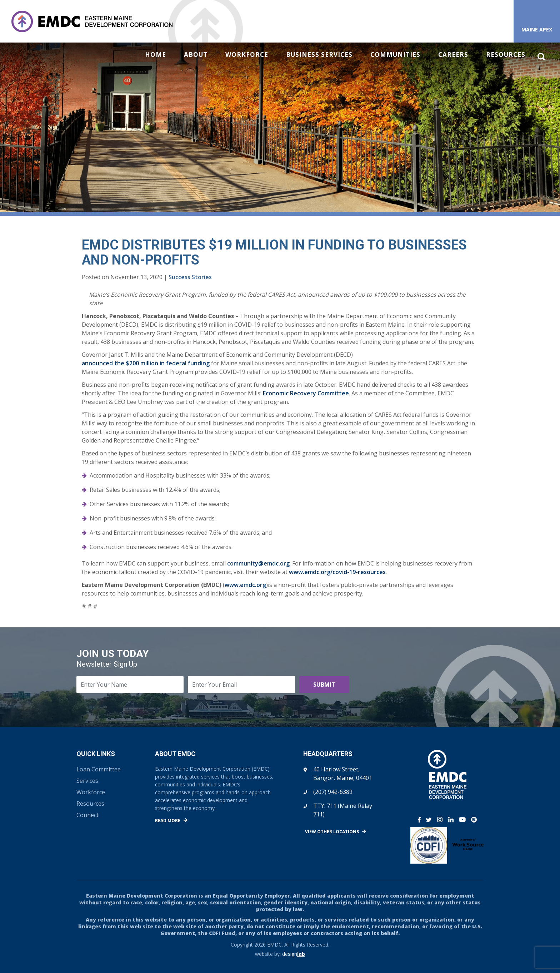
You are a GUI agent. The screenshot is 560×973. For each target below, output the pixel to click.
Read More (168, 821)
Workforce (247, 55)
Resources (506, 55)
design (294, 954)
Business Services (319, 55)
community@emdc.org (258, 563)
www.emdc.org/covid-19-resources (337, 572)
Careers (453, 55)
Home (156, 55)
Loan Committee (99, 769)
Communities (395, 55)
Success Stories (190, 277)
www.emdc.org (245, 585)
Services (87, 781)
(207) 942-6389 (333, 792)
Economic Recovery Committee (306, 393)
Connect (87, 815)
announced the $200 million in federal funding (146, 363)
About (196, 55)
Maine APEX (537, 29)
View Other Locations (332, 832)
